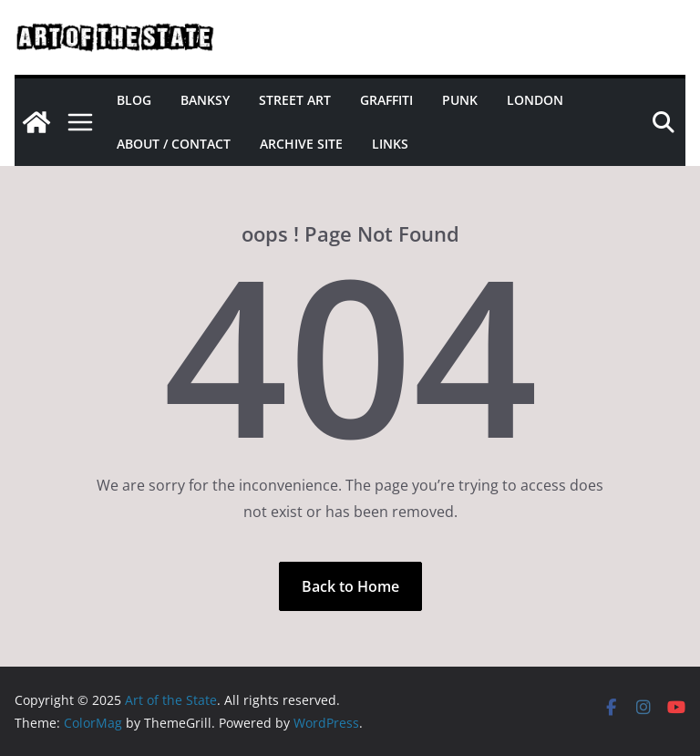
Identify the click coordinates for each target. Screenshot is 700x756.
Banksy (205, 100)
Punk (460, 100)
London (535, 100)
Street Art (295, 100)
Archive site (301, 144)
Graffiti (386, 100)
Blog (134, 100)
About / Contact (174, 144)
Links (390, 144)
